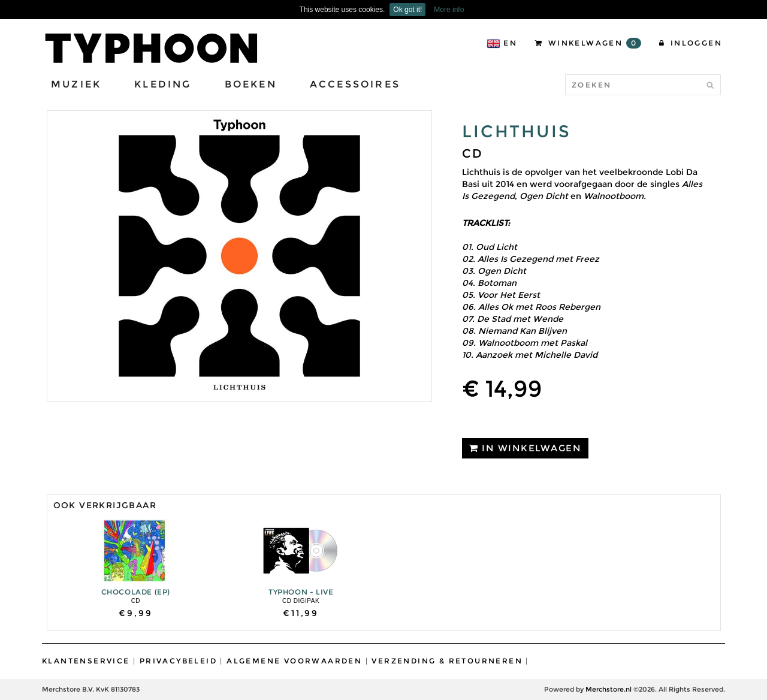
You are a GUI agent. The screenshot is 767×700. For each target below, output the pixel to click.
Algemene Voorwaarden (294, 661)
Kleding (163, 84)
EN (502, 43)
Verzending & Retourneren (447, 661)
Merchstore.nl (609, 689)
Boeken (251, 84)
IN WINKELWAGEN (525, 448)
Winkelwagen (588, 43)
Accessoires (355, 84)
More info (449, 10)
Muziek (76, 84)
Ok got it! (407, 10)
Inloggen (691, 43)
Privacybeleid (178, 661)
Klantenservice (86, 661)
